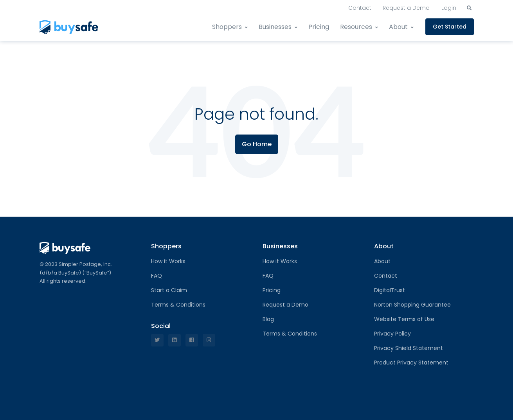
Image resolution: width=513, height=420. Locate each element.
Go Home (257, 144)
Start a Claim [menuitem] (169, 290)
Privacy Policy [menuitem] (392, 334)
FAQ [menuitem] (157, 276)
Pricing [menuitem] (319, 27)
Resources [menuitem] (356, 27)
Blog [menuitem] (268, 319)
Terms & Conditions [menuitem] (178, 305)
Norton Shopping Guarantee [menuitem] (412, 305)
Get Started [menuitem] (450, 27)
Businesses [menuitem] (275, 27)
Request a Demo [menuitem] (406, 8)
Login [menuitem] (449, 8)
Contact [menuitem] (360, 8)
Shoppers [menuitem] (227, 27)
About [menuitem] (398, 27)
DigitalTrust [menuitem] (390, 290)
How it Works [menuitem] (168, 261)
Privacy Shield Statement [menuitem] (409, 348)
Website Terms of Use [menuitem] (404, 319)
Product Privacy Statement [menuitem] (411, 363)
